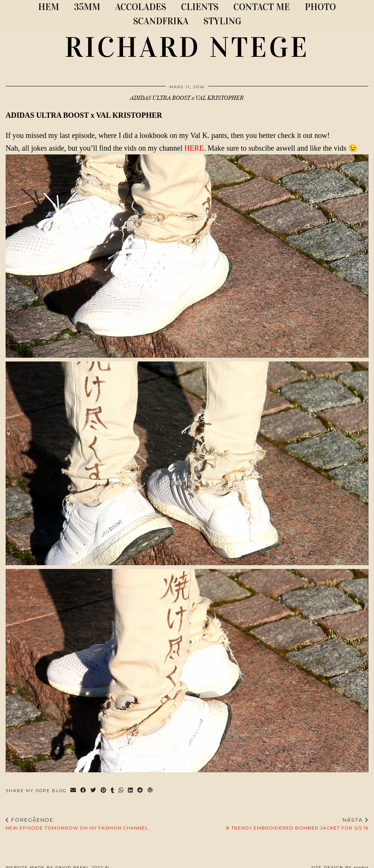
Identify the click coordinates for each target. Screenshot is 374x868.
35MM (87, 7)
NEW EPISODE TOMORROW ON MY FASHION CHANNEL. (78, 824)
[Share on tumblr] (113, 791)
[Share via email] (73, 791)
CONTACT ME (262, 7)
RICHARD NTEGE (187, 47)
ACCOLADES (141, 7)
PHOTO (320, 7)
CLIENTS (200, 7)
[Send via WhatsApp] (121, 791)
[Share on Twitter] (94, 791)
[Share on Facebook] (84, 791)
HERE (194, 148)
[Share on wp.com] (151, 791)
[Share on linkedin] (131, 791)
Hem (49, 7)
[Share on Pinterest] (104, 791)
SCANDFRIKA (161, 21)
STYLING (222, 21)
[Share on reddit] (140, 791)
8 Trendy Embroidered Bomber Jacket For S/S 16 (297, 824)
